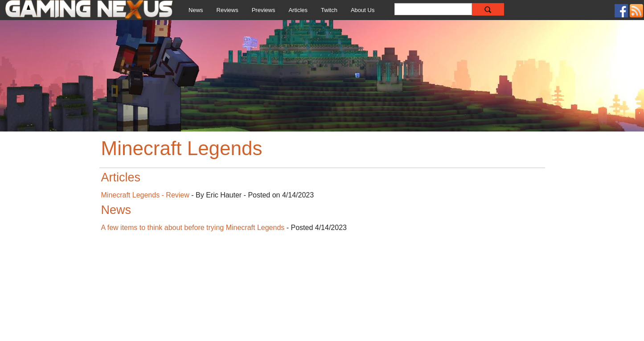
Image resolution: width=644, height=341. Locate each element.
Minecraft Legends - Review (145, 195)
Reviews (228, 10)
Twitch (329, 10)
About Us (363, 10)
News (196, 10)
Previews (264, 10)
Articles (298, 10)
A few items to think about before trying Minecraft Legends (193, 228)
